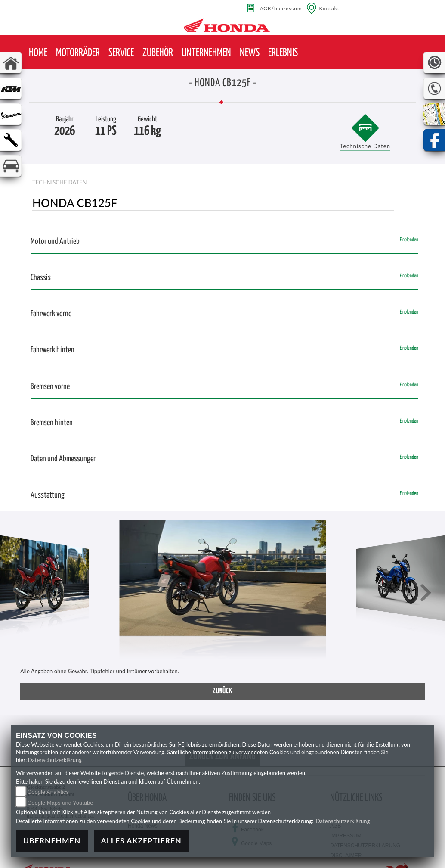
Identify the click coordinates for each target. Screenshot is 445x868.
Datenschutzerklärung (55, 760)
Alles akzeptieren (141, 841)
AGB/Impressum (281, 8)
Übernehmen (52, 841)
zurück (222, 691)
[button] (78, 53)
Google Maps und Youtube (60, 803)
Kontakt (330, 8)
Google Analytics (48, 792)
